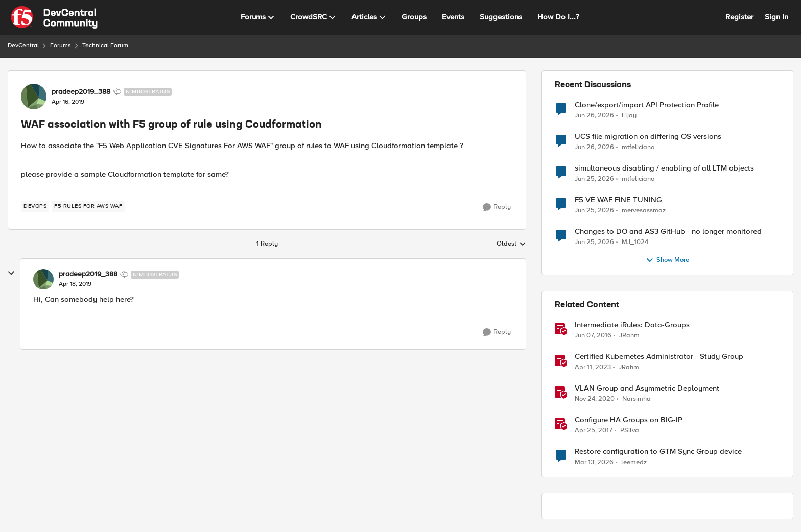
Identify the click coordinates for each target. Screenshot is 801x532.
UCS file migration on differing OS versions (648, 137)
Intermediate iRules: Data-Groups (632, 325)
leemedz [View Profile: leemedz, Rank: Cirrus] (634, 462)
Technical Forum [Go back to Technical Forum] (105, 46)
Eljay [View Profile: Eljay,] (629, 115)
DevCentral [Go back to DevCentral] (23, 46)
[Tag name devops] (35, 206)
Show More (667, 260)
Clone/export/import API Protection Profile (647, 105)
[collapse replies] (11, 273)
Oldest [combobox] (511, 244)
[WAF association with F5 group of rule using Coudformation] (75, 284)
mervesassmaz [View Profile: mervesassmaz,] (644, 211)
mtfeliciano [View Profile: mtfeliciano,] (638, 147)
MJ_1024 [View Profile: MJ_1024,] (635, 242)
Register (739, 17)
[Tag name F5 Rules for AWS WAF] (88, 206)
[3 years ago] (593, 368)
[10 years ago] (593, 336)
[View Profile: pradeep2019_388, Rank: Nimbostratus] (34, 96)
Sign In (776, 17)
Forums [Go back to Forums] (61, 46)
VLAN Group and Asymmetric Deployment (647, 388)
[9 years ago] (594, 431)
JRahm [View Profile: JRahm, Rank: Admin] (629, 336)
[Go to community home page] (54, 17)
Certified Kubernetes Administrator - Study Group (659, 357)
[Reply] (497, 207)
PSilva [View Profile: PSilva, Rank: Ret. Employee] (630, 431)
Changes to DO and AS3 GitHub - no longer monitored (668, 232)
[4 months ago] (594, 463)
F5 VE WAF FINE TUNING (618, 200)
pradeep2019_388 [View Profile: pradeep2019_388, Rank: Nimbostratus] (81, 92)
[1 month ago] (594, 115)
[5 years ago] (595, 399)
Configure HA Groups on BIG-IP (629, 420)
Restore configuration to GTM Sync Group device (658, 452)
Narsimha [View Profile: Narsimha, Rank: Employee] (637, 399)
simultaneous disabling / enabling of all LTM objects (664, 168)
